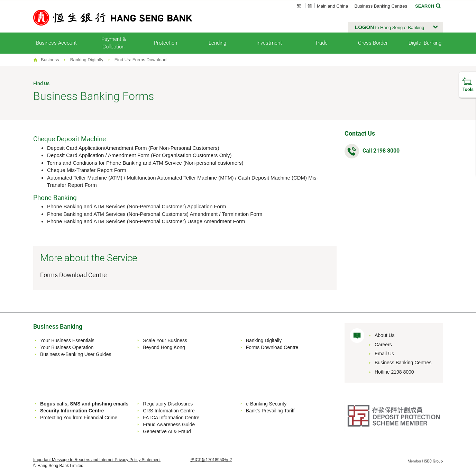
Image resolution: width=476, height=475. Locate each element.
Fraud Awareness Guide (169, 424)
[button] (396, 27)
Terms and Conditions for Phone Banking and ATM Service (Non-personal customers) (145, 163)
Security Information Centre (72, 411)
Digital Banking (425, 43)
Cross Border (373, 43)
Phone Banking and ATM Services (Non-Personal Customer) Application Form (136, 206)
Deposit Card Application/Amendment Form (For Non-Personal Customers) (133, 148)
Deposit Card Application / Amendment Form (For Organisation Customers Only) (139, 155)
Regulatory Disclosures (168, 404)
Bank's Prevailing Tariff (270, 411)
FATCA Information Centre (171, 418)
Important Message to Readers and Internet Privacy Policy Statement (97, 460)
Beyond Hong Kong (164, 347)
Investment (269, 43)
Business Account (56, 43)
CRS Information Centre (169, 411)
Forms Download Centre (74, 275)
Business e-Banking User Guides (76, 354)
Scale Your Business (165, 340)
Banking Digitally (87, 60)
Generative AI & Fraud (167, 431)
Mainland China (332, 6)
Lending (217, 43)
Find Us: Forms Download (140, 60)
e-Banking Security (266, 404)
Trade (321, 43)
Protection (166, 43)
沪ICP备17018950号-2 (211, 460)
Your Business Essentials (67, 340)
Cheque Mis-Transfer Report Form (87, 170)
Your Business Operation (67, 347)
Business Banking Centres (381, 6)
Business (50, 60)
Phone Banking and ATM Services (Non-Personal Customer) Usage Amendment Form (146, 221)
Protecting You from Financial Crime (79, 418)
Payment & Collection (114, 43)
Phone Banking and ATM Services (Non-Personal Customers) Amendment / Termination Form (155, 214)
